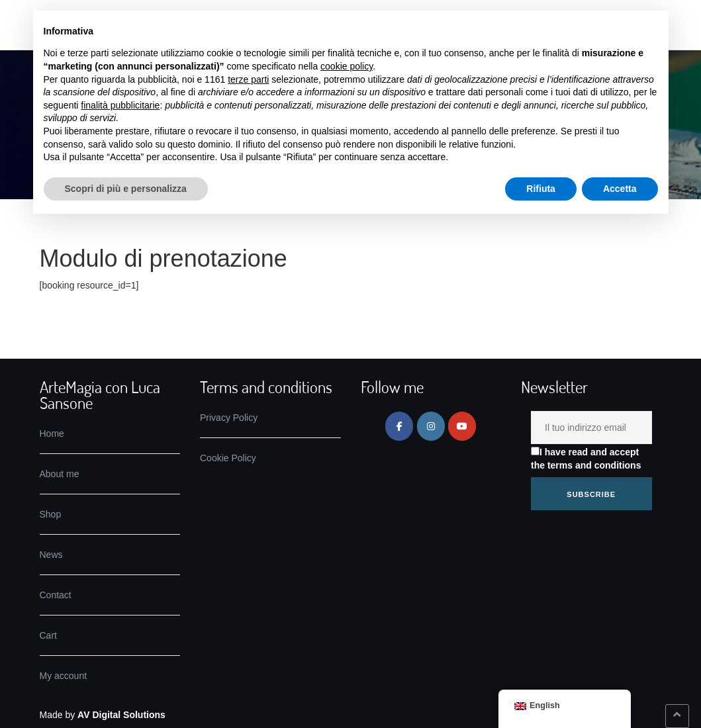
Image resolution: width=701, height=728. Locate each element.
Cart (48, 635)
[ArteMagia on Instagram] (431, 426)
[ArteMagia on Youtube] (462, 426)
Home (52, 433)
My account (64, 676)
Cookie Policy (228, 458)
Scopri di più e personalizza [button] (126, 189)
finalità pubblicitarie (120, 105)
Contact (56, 595)
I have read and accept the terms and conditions (586, 459)
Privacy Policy (229, 418)
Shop (51, 514)
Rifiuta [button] (541, 189)
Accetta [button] (620, 189)
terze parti (248, 79)
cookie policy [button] (347, 66)
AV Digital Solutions (121, 715)
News (51, 555)
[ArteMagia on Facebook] (399, 426)
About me (60, 474)
